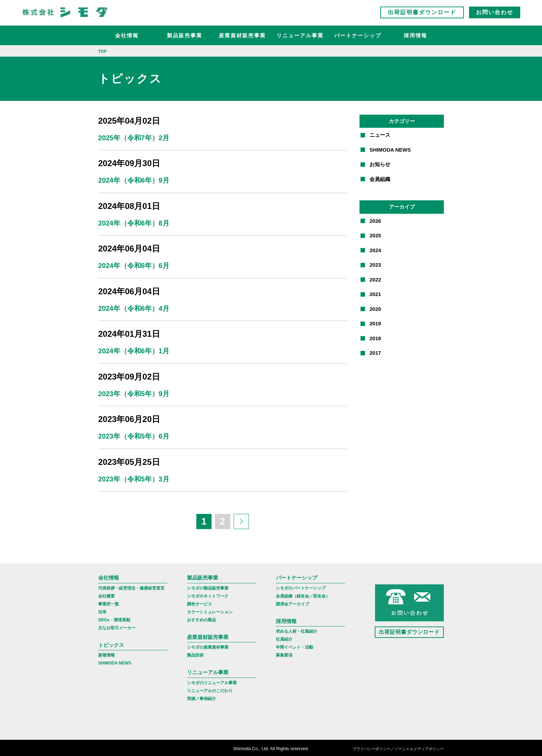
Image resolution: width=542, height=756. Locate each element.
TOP (102, 51)
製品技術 (195, 654)
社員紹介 (284, 638)
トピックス (111, 643)
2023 (375, 265)
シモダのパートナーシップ (301, 586)
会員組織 (380, 179)
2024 (375, 250)
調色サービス (199, 602)
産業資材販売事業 (242, 36)
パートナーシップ (358, 36)
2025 (375, 235)
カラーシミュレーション (210, 610)
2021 (375, 294)
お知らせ (380, 164)
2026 (375, 221)
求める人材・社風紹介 (297, 630)
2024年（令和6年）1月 (134, 350)
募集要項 (284, 654)
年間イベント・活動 (295, 646)
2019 (375, 323)
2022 (375, 280)
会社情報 (127, 36)
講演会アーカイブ (292, 602)
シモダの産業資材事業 (208, 646)
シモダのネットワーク (208, 594)
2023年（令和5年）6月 (134, 435)
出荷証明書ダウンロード (422, 14)
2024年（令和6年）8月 (134, 223)
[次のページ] (241, 520)
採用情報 (415, 36)
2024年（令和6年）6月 (134, 265)
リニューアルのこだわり (210, 689)
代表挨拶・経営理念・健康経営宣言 (131, 586)
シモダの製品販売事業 (208, 586)
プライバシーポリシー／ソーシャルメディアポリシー (398, 747)
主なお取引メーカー (117, 626)
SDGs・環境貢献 (114, 618)
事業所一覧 (109, 602)
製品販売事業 (185, 36)
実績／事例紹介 (202, 697)
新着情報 (106, 654)
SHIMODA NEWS (390, 150)
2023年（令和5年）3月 (134, 478)
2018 (375, 338)
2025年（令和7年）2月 (134, 138)
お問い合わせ (495, 14)
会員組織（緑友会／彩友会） (303, 594)
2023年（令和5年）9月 (134, 393)
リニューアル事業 (300, 36)
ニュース (380, 135)
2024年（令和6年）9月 (134, 180)
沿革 (102, 610)
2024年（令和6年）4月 (134, 308)
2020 (375, 309)
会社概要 (106, 594)
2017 (375, 353)
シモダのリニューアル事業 (212, 681)
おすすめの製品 (202, 618)
